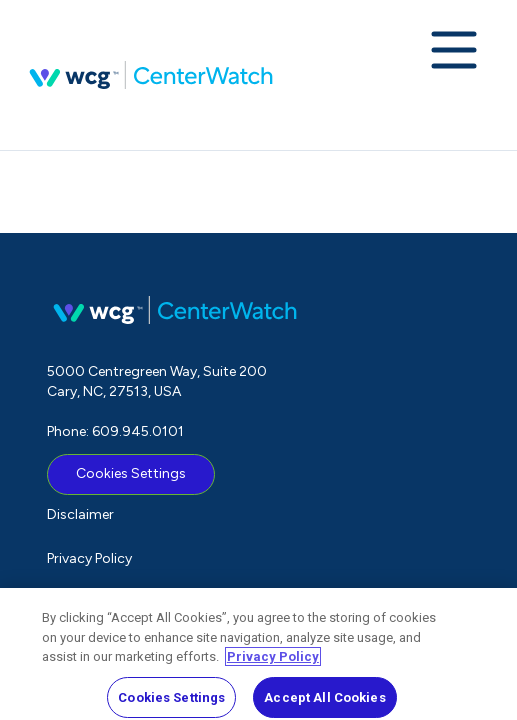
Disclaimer (80, 514)
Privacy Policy (89, 558)
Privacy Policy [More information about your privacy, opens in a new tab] (273, 662)
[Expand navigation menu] (454, 52)
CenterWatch (151, 75)
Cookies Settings (131, 473)
